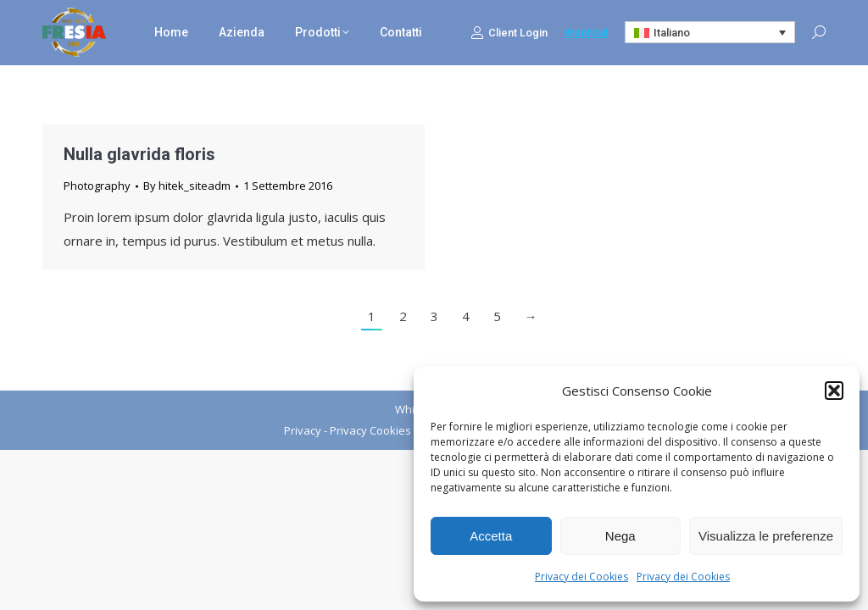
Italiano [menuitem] (672, 33)
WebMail (586, 33)
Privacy (303, 430)
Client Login (509, 32)
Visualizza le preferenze (766, 536)
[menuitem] (710, 32)
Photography (97, 186)
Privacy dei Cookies (581, 577)
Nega (620, 536)
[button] (834, 391)
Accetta (491, 536)
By (187, 186)
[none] (710, 32)
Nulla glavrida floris (139, 154)
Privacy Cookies (370, 430)
